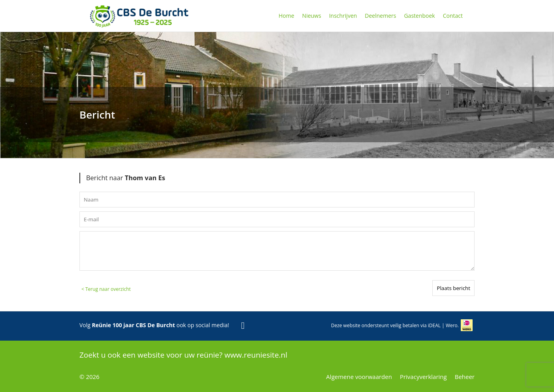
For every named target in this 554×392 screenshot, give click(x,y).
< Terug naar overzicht (106, 289)
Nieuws (312, 16)
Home (286, 16)
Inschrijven (343, 16)
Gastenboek (419, 16)
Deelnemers (380, 16)
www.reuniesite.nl (256, 355)
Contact (453, 16)
